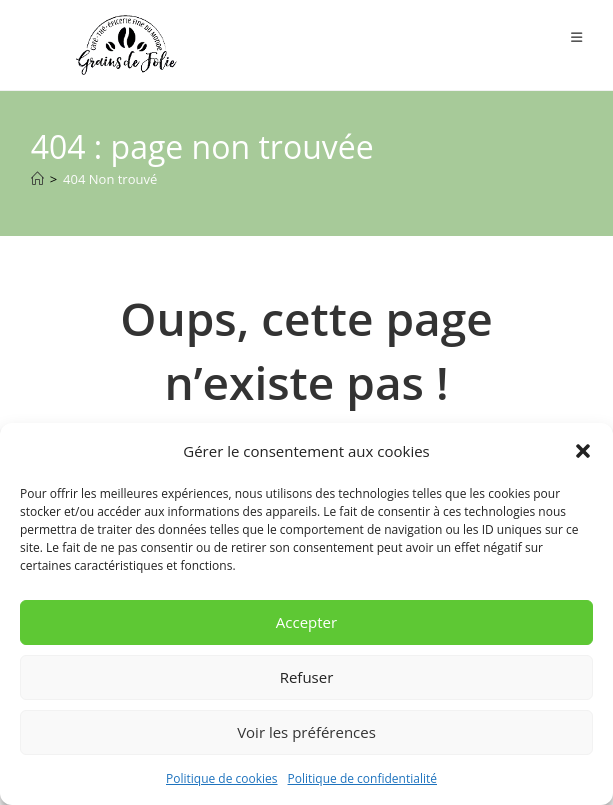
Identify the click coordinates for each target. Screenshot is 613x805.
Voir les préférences (306, 732)
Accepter (306, 622)
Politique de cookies (222, 778)
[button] (583, 451)
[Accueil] (37, 179)
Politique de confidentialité (362, 778)
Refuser (307, 677)
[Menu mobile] (577, 37)
